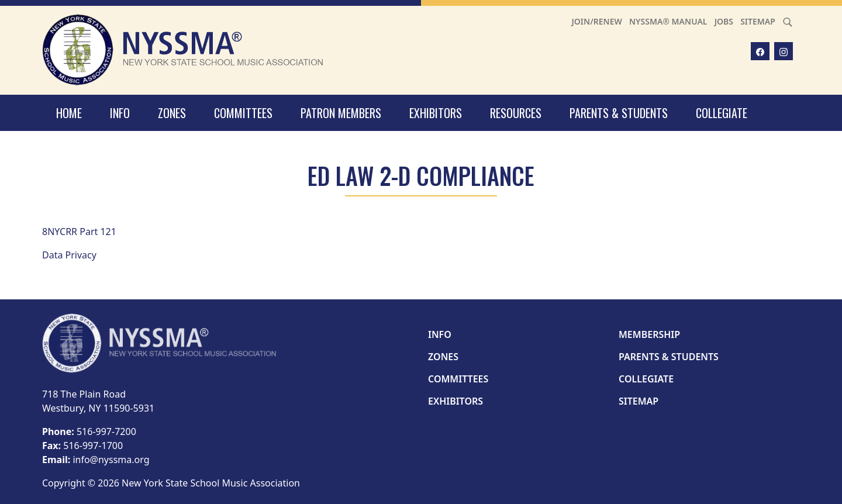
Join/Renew (597, 21)
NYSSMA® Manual (668, 21)
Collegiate (722, 113)
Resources (516, 113)
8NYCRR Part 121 (79, 232)
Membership (649, 334)
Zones (172, 113)
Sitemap (758, 21)
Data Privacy (69, 255)
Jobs (724, 21)
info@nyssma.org (111, 460)
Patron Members (341, 113)
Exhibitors (436, 113)
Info (120, 113)
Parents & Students (619, 113)
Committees (243, 113)
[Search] (788, 21)
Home (69, 113)
